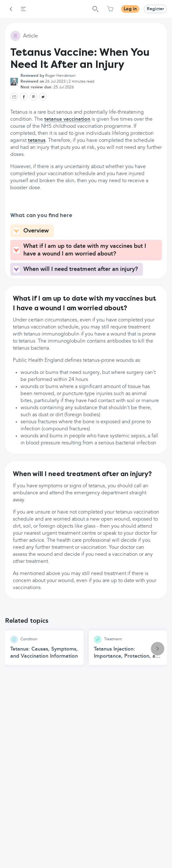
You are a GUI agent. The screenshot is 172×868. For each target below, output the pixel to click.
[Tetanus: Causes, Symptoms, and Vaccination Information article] (44, 648)
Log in (130, 9)
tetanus (37, 141)
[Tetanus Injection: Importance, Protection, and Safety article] (128, 648)
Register (155, 9)
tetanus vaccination (67, 119)
